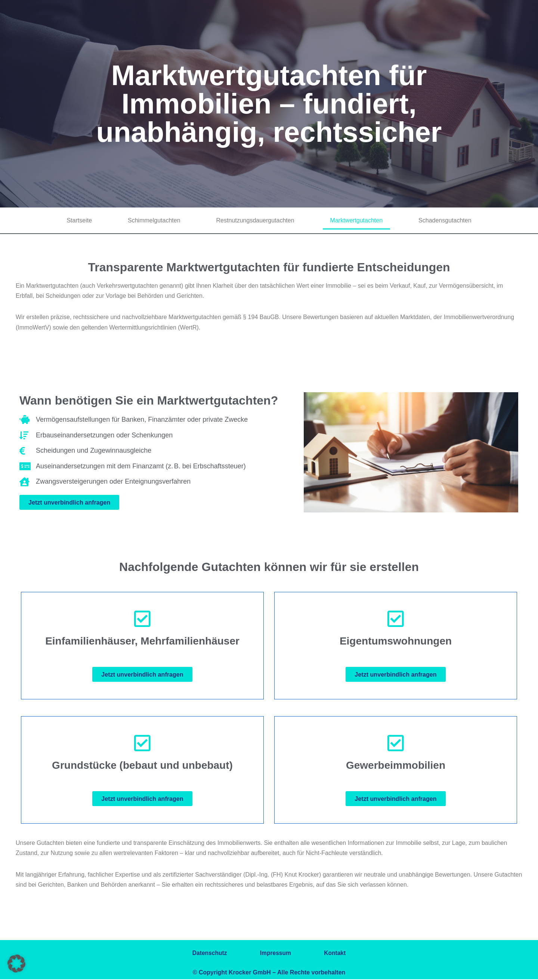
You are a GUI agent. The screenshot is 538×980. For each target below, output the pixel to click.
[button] (16, 964)
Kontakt (338, 954)
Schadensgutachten (445, 220)
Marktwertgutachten (357, 220)
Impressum (276, 954)
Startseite (79, 220)
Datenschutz (206, 954)
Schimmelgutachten (154, 220)
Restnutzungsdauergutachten (255, 220)
